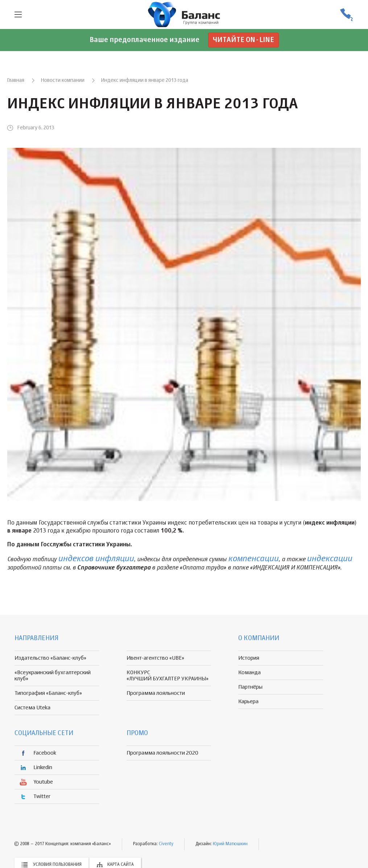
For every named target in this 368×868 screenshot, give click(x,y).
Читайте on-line (243, 40)
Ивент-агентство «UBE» (155, 658)
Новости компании (63, 80)
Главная (16, 80)
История (249, 658)
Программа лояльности (156, 693)
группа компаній (184, 14)
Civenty (166, 844)
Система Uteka (32, 708)
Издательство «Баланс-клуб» (50, 658)
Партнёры (250, 687)
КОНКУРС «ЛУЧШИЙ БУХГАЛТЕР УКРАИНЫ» (168, 676)
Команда (249, 673)
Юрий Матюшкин (230, 844)
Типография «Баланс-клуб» (48, 693)
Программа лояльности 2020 (162, 753)
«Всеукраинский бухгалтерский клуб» (53, 676)
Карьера (248, 702)
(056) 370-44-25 (346, 15)
